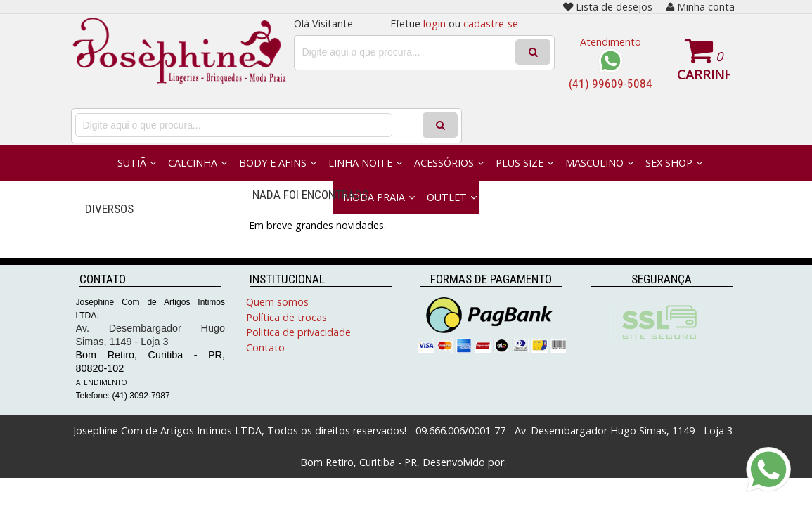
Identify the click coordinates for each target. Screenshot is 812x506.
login (434, 24)
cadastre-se (491, 24)
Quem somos (277, 302)
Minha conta (701, 7)
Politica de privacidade (298, 332)
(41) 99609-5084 (611, 84)
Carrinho (704, 74)
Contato (265, 348)
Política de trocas (286, 317)
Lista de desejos (608, 7)
